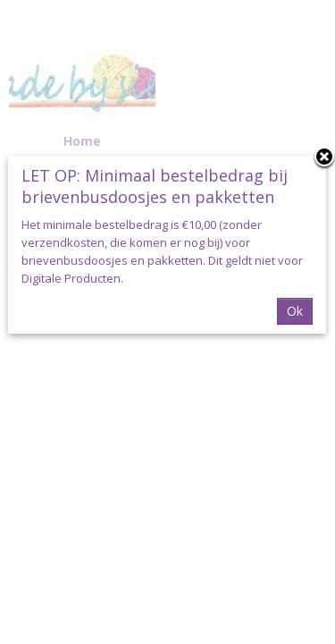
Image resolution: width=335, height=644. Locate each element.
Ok (295, 311)
